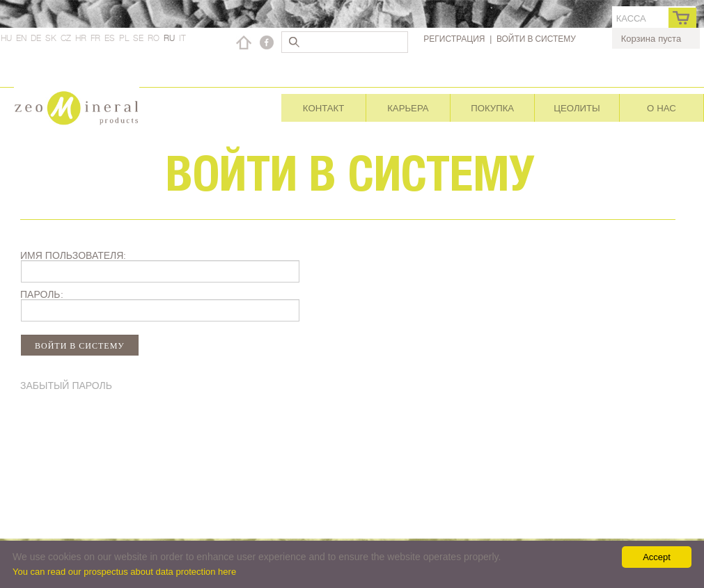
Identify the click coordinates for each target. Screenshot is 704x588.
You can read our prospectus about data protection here (124, 572)
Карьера (408, 108)
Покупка (492, 108)
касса (631, 18)
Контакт (323, 108)
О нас (662, 108)
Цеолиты (577, 108)
